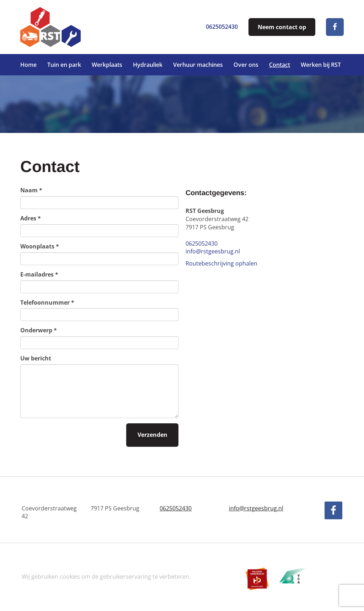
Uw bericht (36, 358)
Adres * (31, 218)
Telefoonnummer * (47, 302)
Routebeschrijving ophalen (221, 263)
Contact (280, 65)
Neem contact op (282, 27)
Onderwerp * (39, 330)
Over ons (246, 65)
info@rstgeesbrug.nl (213, 251)
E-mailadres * (39, 274)
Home (28, 65)
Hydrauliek (148, 65)
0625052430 (222, 27)
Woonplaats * (40, 246)
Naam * (31, 190)
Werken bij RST (321, 65)
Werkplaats (107, 65)
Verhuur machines (198, 65)
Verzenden (152, 435)
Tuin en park (64, 65)
